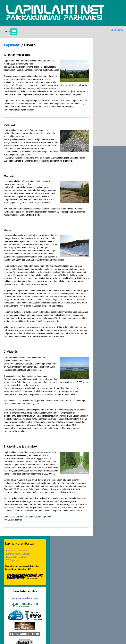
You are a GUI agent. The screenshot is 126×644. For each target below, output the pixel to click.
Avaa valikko (15, 33)
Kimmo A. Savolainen (105, 57)
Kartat (38, 612)
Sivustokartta (116, 31)
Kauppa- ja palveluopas (107, 106)
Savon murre (41, 624)
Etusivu (9, 612)
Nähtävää (69, 612)
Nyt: (6, 584)
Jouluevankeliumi (72, 618)
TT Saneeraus (101, 67)
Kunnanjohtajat (101, 624)
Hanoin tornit (70, 624)
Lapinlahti (12, 48)
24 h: (6, 587)
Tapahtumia (10, 624)
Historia (38, 618)
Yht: (6, 590)
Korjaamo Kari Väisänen (106, 60)
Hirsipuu (9, 618)
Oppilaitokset (100, 612)
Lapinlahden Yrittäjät (104, 63)
